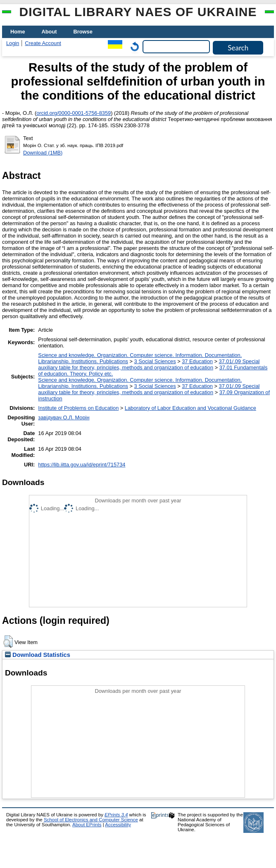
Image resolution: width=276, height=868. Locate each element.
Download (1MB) (43, 153)
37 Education (197, 361)
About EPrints (87, 825)
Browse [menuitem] (83, 32)
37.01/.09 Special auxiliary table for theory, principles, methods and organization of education (149, 364)
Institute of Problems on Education (78, 408)
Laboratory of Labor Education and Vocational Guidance (190, 408)
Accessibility (118, 825)
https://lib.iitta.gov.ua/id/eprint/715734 (82, 465)
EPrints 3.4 (116, 815)
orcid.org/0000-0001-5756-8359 (74, 113)
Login (13, 43)
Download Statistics (38, 655)
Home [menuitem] (18, 32)
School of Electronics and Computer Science (91, 820)
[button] (8, 642)
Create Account (43, 43)
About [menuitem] (49, 32)
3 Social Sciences (155, 361)
